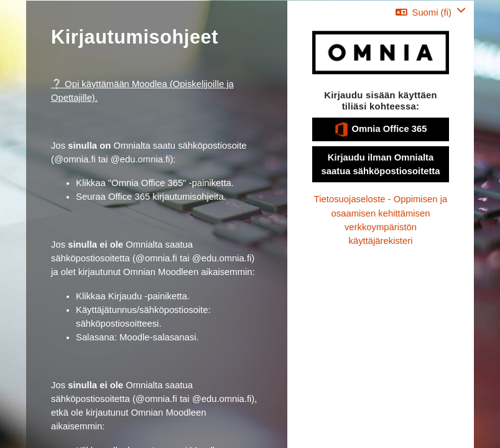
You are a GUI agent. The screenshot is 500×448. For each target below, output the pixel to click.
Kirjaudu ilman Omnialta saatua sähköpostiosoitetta (381, 164)
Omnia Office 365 (380, 129)
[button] (431, 12)
